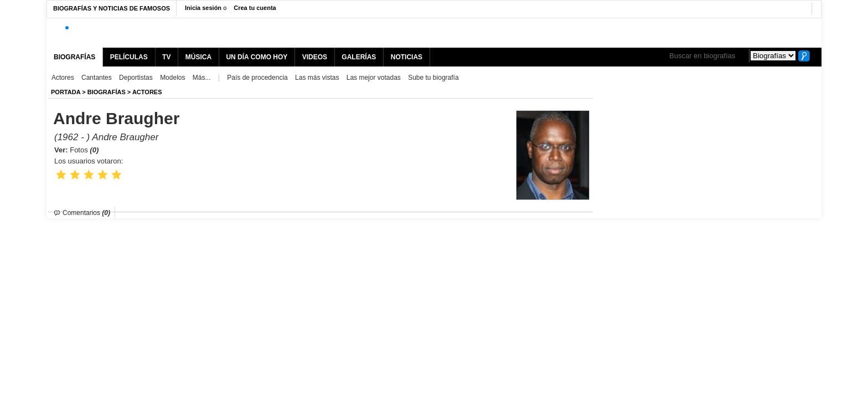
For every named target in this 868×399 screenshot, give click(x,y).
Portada (66, 92)
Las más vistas (317, 78)
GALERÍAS (359, 57)
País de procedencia (257, 78)
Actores (63, 78)
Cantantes (97, 78)
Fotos (84, 150)
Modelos (172, 78)
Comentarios (86, 213)
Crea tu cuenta (255, 8)
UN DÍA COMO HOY (257, 57)
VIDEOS (315, 57)
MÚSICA (198, 57)
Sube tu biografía (433, 78)
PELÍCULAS (129, 57)
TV (166, 57)
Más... (202, 78)
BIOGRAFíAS (107, 92)
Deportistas (136, 78)
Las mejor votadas (374, 78)
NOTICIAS (407, 57)
